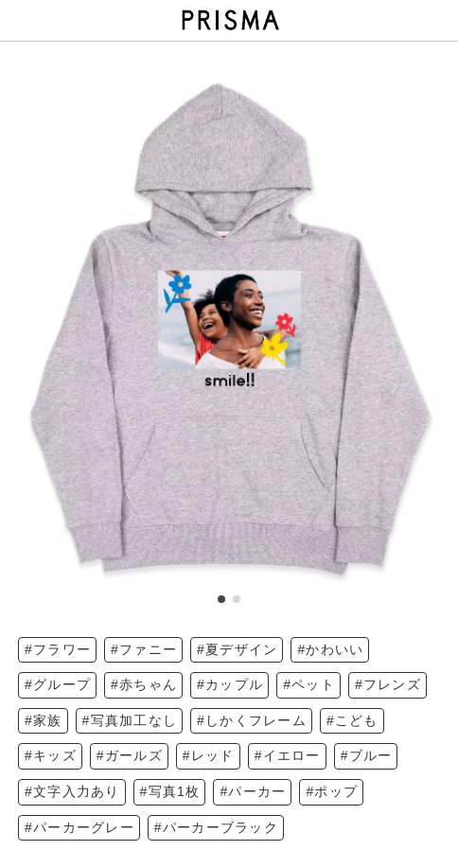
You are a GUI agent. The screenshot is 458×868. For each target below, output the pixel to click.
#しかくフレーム (252, 720)
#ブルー (367, 755)
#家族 (44, 720)
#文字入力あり (72, 791)
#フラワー (58, 649)
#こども (352, 720)
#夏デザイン (237, 649)
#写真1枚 (170, 791)
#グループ (58, 684)
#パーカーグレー (79, 827)
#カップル (230, 684)
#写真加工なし (130, 720)
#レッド (209, 755)
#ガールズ (130, 755)
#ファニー (144, 649)
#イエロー (288, 755)
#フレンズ (388, 684)
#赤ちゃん (144, 684)
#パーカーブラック (216, 827)
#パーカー (253, 791)
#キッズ (51, 755)
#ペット (309, 684)
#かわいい (330, 649)
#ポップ (332, 791)
